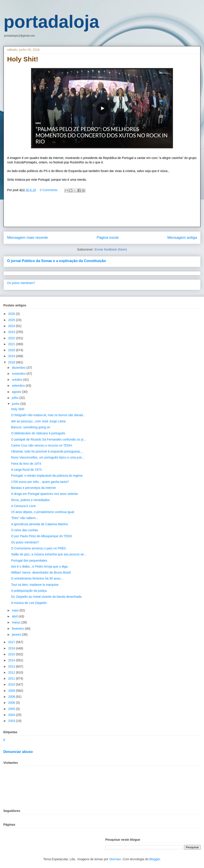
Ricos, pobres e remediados (30, 500)
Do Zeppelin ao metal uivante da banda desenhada (46, 597)
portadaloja (51, 22)
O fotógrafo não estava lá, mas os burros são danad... (48, 415)
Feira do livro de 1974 (26, 464)
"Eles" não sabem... (25, 518)
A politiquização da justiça (29, 591)
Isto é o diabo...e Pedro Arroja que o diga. (40, 566)
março (17, 622)
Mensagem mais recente (27, 238)
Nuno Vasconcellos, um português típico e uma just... (48, 457)
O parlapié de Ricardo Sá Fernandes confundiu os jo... (49, 439)
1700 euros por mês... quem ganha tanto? (40, 482)
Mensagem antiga (182, 238)
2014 (12, 660)
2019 (12, 356)
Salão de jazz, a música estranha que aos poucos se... (49, 554)
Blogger (155, 859)
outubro (17, 380)
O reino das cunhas (25, 530)
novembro (19, 374)
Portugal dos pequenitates (29, 560)
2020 (12, 350)
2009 (12, 691)
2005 (12, 709)
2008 (12, 697)
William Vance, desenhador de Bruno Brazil (41, 572)
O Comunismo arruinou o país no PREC (39, 548)
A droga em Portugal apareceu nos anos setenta (44, 494)
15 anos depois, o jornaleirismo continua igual (43, 512)
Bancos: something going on (31, 427)
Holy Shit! (18, 409)
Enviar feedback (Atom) (111, 249)
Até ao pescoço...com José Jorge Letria (38, 421)
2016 (12, 648)
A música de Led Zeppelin (29, 603)
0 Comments (49, 190)
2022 (12, 338)
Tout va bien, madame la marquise (35, 585)
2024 (12, 326)
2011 (12, 678)
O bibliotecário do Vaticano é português (38, 433)
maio (16, 610)
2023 (12, 332)
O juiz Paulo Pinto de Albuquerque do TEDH (41, 536)
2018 (12, 362)
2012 (12, 672)
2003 (12, 721)
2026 (12, 314)
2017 (12, 642)
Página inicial (108, 238)
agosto (17, 392)
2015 (12, 654)
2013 (12, 666)
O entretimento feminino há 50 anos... (37, 578)
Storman (115, 859)
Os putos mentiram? (21, 283)
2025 (12, 320)
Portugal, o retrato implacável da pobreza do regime (47, 476)
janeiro (17, 635)
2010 (12, 684)
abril (15, 616)
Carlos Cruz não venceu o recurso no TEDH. (42, 445)
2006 (12, 703)
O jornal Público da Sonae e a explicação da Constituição (56, 261)
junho (16, 404)
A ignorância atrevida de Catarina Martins (40, 524)
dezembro (19, 368)
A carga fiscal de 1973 (26, 470)
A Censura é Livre (23, 506)
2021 (12, 344)
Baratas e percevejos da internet (33, 488)
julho (15, 398)
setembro (19, 386)
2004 (12, 715)
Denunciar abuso (18, 752)
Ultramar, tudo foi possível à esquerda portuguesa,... (47, 451)
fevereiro (18, 629)
